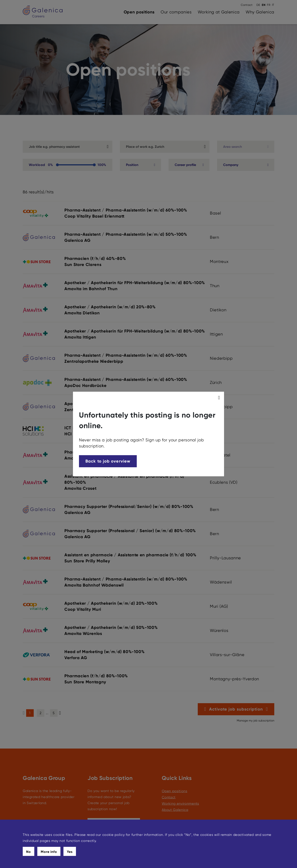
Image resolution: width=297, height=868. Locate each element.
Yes (70, 852)
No (29, 852)
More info (49, 852)
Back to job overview (108, 461)
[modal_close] (220, 398)
